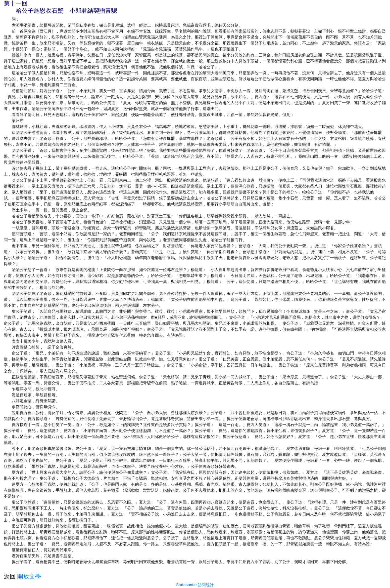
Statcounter (187, 585)
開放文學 (29, 577)
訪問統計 (206, 585)
